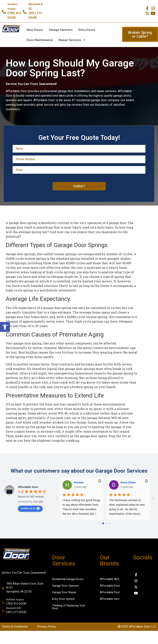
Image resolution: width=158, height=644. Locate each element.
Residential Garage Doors (68, 579)
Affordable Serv (110, 599)
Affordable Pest (110, 592)
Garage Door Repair (64, 592)
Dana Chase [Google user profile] (128, 482)
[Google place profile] (28, 487)
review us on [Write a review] (30, 508)
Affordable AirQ (110, 579)
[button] (5, 327)
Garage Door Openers (66, 586)
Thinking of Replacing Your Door (69, 607)
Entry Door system (64, 599)
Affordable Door (110, 586)
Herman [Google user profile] (79, 482)
